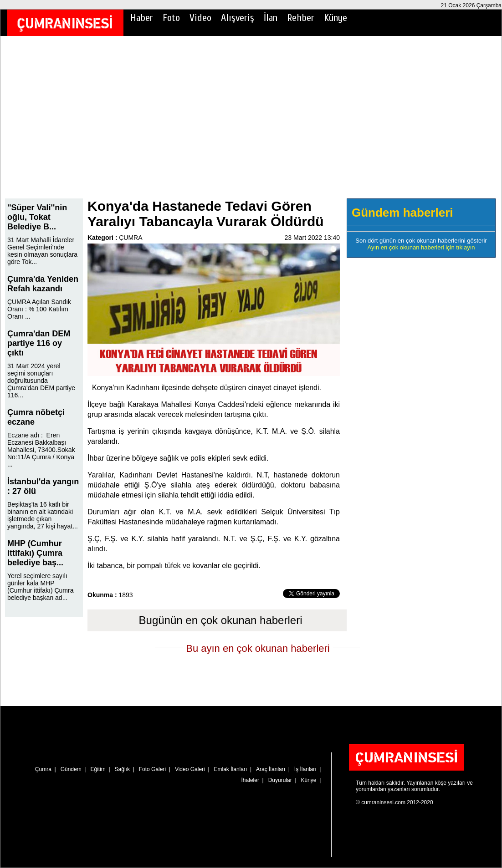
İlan (271, 18)
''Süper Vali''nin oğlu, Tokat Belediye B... (37, 217)
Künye (336, 18)
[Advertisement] (251, 123)
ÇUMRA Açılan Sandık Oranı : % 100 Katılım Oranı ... (39, 309)
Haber (142, 18)
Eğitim (98, 769)
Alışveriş (238, 18)
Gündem (71, 769)
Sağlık (122, 769)
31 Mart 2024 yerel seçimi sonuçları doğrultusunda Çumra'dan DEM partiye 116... (41, 381)
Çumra (43, 769)
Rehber (301, 18)
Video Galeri (190, 769)
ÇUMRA (131, 238)
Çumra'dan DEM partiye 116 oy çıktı (39, 343)
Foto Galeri (152, 769)
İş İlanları (305, 769)
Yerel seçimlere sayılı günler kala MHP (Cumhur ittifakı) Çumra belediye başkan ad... (40, 587)
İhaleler (250, 780)
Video (200, 18)
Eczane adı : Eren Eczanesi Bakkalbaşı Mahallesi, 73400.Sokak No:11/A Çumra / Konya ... (41, 450)
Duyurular (280, 780)
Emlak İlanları (231, 769)
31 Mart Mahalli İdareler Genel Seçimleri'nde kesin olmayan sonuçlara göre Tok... (42, 251)
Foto (171, 18)
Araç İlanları (271, 769)
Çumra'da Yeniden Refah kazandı (43, 284)
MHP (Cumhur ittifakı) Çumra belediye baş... (35, 553)
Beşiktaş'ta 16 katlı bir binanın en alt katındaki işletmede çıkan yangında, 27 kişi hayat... (43, 515)
